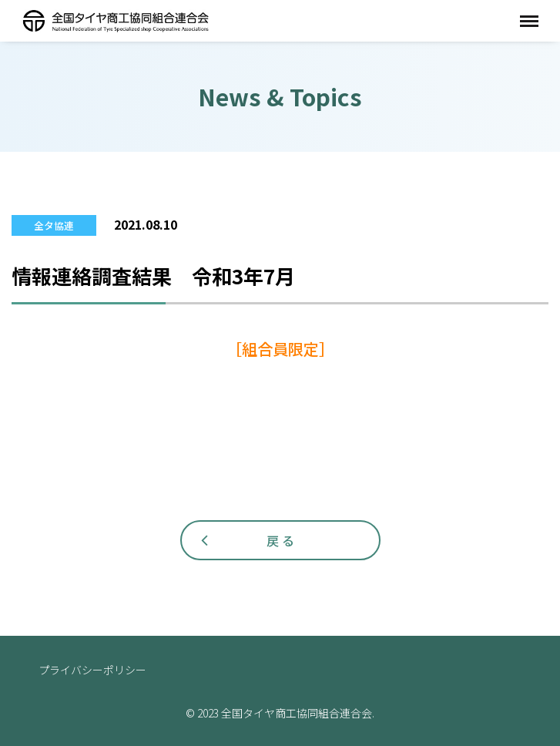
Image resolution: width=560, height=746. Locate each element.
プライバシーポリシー (92, 670)
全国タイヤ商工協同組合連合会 (116, 20)
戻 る (280, 540)
